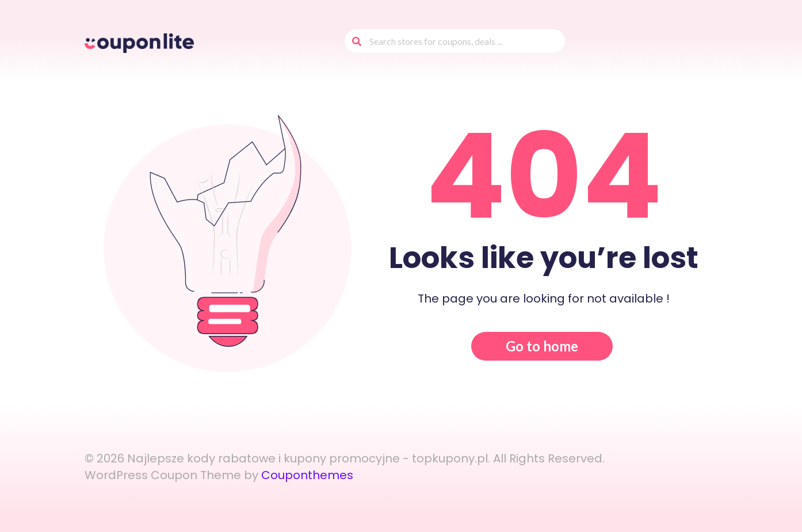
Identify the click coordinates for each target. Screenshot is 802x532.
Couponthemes (307, 475)
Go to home (542, 346)
